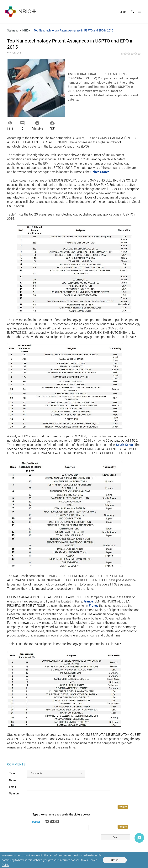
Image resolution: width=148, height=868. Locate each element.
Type (12, 773)
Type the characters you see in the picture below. (62, 814)
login (123, 12)
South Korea (124, 445)
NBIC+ (26, 30)
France (88, 601)
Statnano (13, 30)
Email (13, 787)
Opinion (14, 793)
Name (13, 780)
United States (100, 172)
